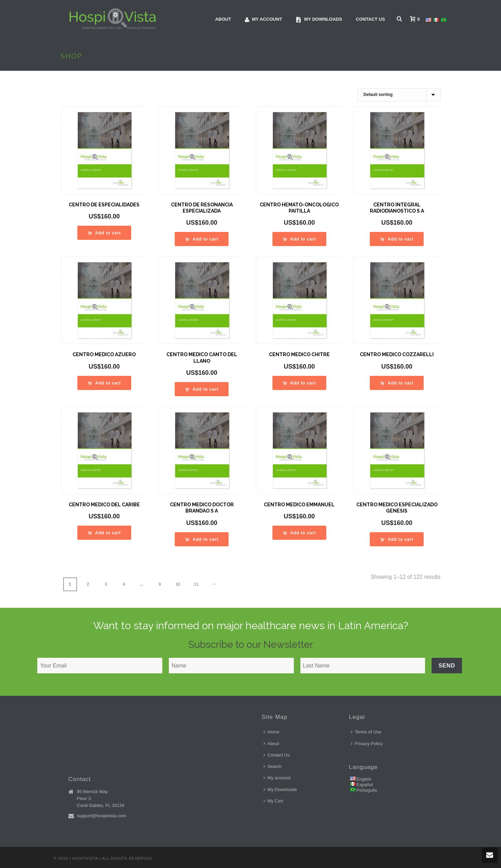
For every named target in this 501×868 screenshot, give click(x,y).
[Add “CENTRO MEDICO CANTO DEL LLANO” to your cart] (202, 389)
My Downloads (280, 789)
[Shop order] (399, 95)
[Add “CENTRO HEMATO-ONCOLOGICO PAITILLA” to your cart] (299, 239)
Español (365, 785)
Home (272, 732)
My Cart (273, 801)
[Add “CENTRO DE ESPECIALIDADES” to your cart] (104, 233)
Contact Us (370, 19)
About (223, 19)
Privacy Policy (367, 744)
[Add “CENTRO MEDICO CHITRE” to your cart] (299, 383)
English (364, 779)
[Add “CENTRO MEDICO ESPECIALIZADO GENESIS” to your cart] (397, 539)
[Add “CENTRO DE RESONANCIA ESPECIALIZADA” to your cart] (202, 239)
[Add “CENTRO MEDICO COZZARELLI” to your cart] (397, 383)
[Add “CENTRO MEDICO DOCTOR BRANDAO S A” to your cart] (202, 539)
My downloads (319, 19)
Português (367, 790)
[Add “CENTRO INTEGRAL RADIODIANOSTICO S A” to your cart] (397, 239)
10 (178, 584)
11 (196, 584)
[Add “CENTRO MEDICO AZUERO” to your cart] (104, 383)
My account (263, 19)
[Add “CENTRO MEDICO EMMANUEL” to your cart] (299, 533)
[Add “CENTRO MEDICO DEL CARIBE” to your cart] (104, 533)
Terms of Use (366, 732)
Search (273, 766)
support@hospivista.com (102, 816)
